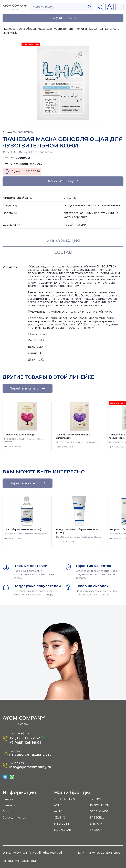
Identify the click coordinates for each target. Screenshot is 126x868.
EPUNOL (96, 799)
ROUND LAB (63, 830)
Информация (63, 241)
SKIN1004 (96, 824)
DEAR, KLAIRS (99, 811)
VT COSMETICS (64, 799)
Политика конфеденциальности (100, 853)
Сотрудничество (14, 818)
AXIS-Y (58, 811)
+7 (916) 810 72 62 (27, 738)
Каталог (8, 799)
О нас (7, 811)
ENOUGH (96, 830)
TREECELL (97, 818)
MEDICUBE (62, 824)
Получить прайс (63, 18)
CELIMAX (60, 818)
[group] (27, 426)
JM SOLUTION (99, 805)
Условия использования (20, 861)
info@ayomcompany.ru (30, 767)
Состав (63, 252)
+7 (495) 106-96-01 (25, 743)
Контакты (9, 805)
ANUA (58, 805)
